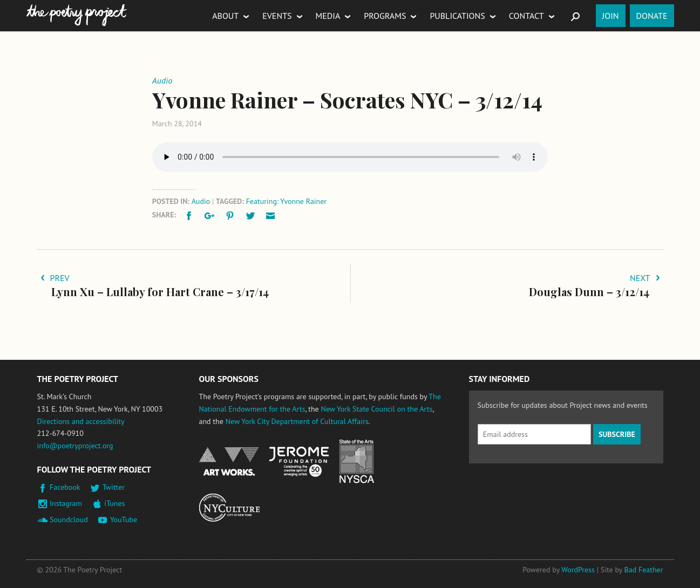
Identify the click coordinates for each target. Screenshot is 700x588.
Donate (652, 16)
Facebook (65, 487)
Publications (457, 16)
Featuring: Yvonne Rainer (286, 201)
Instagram (66, 503)
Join (611, 16)
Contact (526, 16)
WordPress (578, 570)
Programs (385, 16)
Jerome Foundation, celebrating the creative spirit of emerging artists (299, 462)
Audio (201, 201)
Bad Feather (644, 570)
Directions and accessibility (81, 421)
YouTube (124, 519)
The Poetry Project (77, 15)
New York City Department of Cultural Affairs (297, 421)
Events (277, 16)
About (225, 16)
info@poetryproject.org (75, 446)
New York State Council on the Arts (376, 409)
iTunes (114, 503)
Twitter (114, 487)
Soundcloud (69, 519)
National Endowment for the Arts (229, 461)
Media (328, 16)
